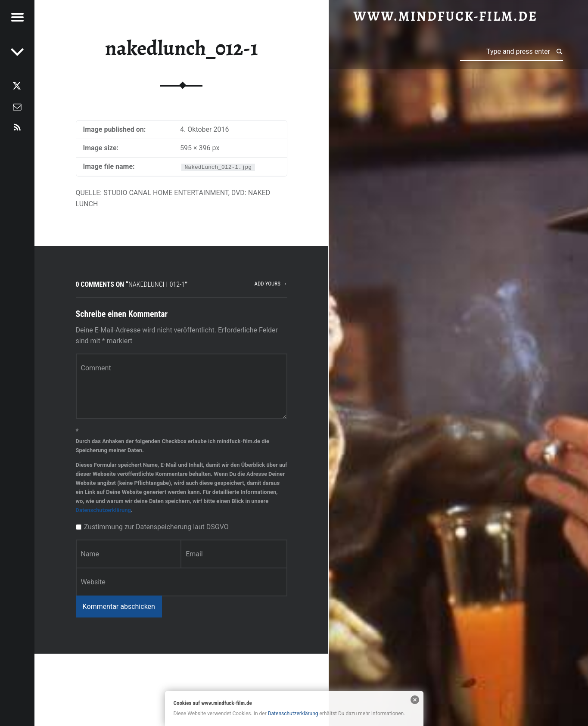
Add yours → (271, 284)
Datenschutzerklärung (103, 510)
